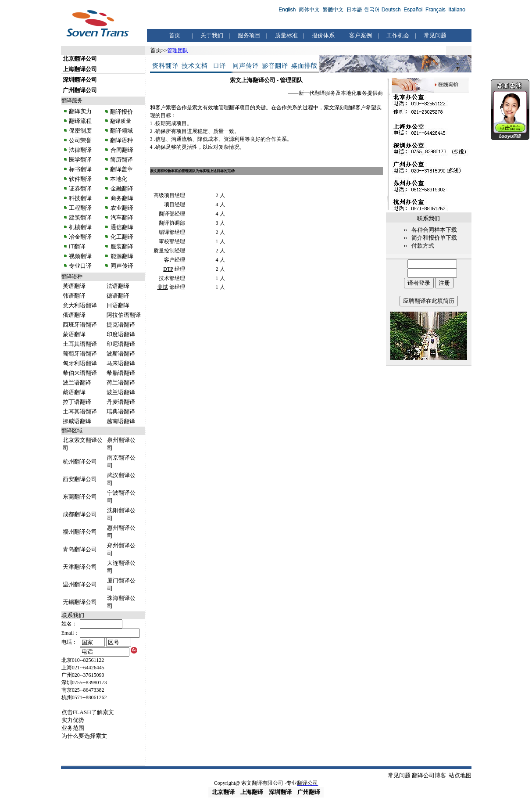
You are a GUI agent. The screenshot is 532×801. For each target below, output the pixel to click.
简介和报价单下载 (434, 238)
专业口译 (80, 266)
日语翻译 (118, 305)
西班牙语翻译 (80, 325)
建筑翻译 (80, 217)
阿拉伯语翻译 (124, 315)
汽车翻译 (121, 217)
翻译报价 (121, 112)
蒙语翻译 (74, 334)
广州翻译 (309, 792)
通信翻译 (121, 227)
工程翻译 (80, 208)
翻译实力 (80, 111)
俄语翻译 (74, 315)
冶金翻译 (80, 237)
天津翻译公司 (80, 567)
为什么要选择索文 (84, 736)
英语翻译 (74, 286)
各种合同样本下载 (434, 230)
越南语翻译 (121, 421)
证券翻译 (80, 189)
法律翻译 (80, 150)
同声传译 (121, 266)
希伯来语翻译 (80, 373)
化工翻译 (121, 237)
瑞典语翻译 (121, 411)
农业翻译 (121, 208)
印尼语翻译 (121, 344)
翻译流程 (80, 121)
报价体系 (323, 35)
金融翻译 (121, 189)
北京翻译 (223, 792)
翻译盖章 (121, 169)
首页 (175, 35)
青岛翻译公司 (80, 549)
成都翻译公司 (80, 514)
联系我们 (73, 615)
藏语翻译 (74, 392)
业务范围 (73, 728)
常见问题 (435, 35)
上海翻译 (252, 792)
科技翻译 (80, 198)
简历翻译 (121, 160)
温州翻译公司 (80, 584)
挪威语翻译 (77, 421)
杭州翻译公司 (80, 462)
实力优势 (73, 720)
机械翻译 (80, 227)
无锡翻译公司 (80, 602)
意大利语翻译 (80, 305)
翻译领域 (121, 131)
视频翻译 (80, 256)
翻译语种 (121, 140)
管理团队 (178, 50)
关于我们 (212, 35)
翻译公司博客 (429, 775)
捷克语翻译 (121, 325)
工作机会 (398, 35)
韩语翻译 (74, 296)
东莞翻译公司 (80, 497)
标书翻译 (80, 169)
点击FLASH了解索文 (88, 712)
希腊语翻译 (121, 373)
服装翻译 (121, 246)
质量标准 (286, 35)
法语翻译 (118, 286)
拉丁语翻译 (77, 402)
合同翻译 (121, 150)
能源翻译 (121, 256)
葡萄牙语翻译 (80, 354)
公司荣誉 (80, 140)
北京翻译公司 (80, 59)
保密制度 (80, 131)
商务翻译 (121, 198)
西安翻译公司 (80, 479)
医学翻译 (80, 160)
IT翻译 (77, 246)
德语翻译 (118, 296)
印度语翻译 (121, 334)
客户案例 (361, 35)
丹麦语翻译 (121, 402)
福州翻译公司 (80, 532)
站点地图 (460, 775)
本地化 (119, 179)
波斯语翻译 (121, 354)
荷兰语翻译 (121, 383)
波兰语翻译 (77, 383)
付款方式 (423, 246)
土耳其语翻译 (80, 344)
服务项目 (249, 35)
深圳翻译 (280, 792)
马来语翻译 (121, 363)
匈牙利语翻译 (80, 363)
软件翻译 (80, 179)
